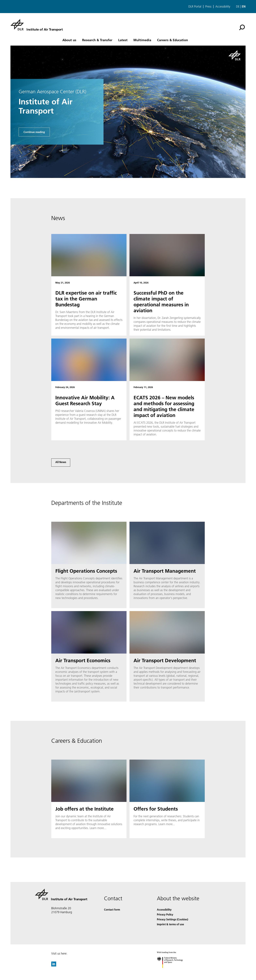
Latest (123, 40)
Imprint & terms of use (170, 924)
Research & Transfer (97, 40)
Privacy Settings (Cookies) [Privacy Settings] (172, 919)
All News (61, 462)
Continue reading (34, 132)
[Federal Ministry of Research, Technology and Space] (173, 971)
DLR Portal (195, 7)
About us (69, 40)
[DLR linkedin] (54, 965)
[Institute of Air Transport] (37, 25)
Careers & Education (172, 40)
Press (208, 7)
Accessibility (223, 7)
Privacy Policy (165, 914)
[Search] (242, 27)
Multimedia (142, 40)
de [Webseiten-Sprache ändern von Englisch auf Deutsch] (238, 6)
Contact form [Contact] (112, 909)
